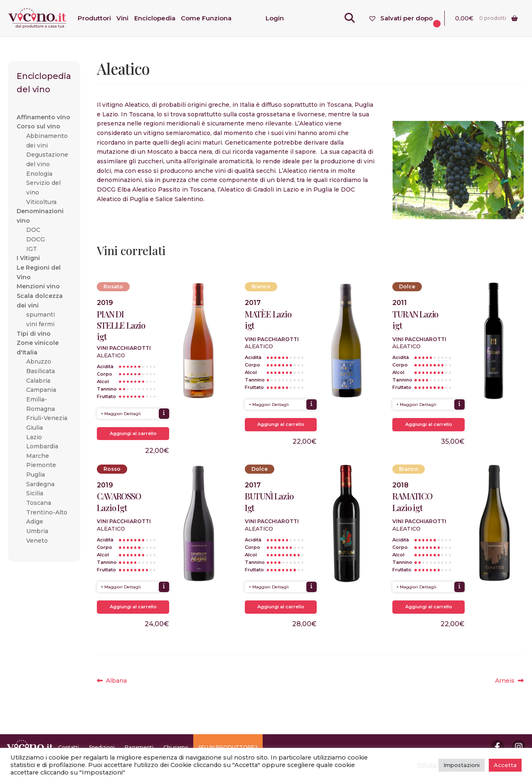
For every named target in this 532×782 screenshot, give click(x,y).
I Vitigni (28, 258)
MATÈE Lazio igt (268, 320)
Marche (38, 456)
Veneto (37, 541)
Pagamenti (139, 747)
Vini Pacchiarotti (124, 348)
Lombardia (42, 446)
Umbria (37, 531)
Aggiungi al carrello (133, 433)
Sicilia (35, 493)
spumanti (41, 315)
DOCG (36, 239)
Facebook (498, 747)
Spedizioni (102, 747)
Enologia (39, 174)
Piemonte (41, 465)
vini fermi (40, 324)
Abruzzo (39, 361)
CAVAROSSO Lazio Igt (119, 502)
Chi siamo (176, 747)
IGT (32, 249)
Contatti (69, 747)
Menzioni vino (38, 286)
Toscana (39, 503)
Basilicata (41, 371)
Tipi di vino (34, 334)
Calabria (38, 381)
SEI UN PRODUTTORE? (228, 747)
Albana (116, 681)
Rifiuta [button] (427, 765)
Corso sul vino (38, 126)
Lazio (34, 437)
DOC (33, 230)
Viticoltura (41, 202)
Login (275, 18)
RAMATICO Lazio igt (412, 502)
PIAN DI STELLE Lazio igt (121, 325)
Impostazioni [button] (462, 765)
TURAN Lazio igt (415, 320)
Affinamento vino (43, 117)
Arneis (509, 681)
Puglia (36, 475)
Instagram (519, 747)
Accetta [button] (505, 765)
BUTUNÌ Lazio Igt (269, 502)
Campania (41, 390)
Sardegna (40, 484)
